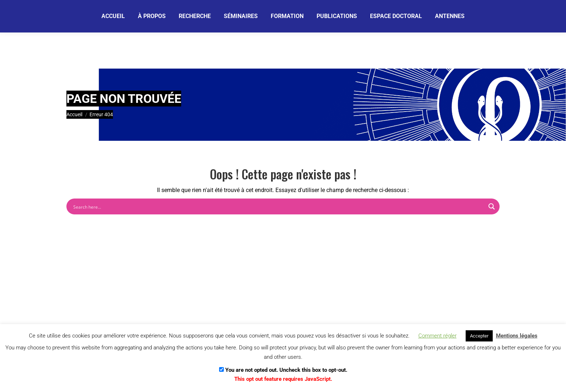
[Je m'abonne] (255, 16)
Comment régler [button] (437, 336)
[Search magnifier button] (492, 206)
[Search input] (278, 206)
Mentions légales (517, 336)
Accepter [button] (479, 336)
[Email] (196, 16)
